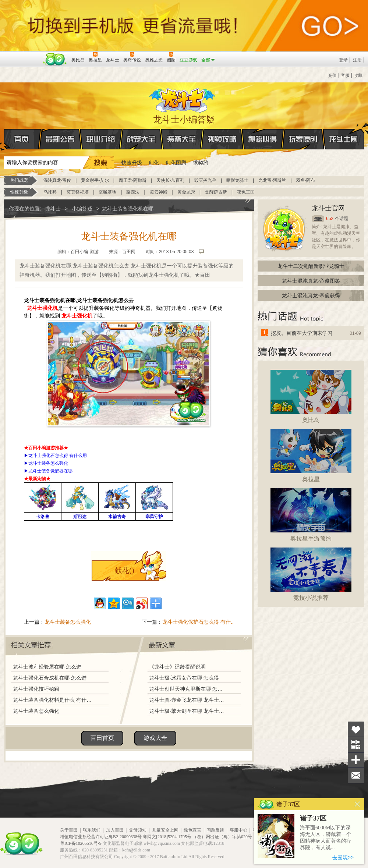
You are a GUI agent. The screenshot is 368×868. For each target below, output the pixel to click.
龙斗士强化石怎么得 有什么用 (58, 456)
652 (330, 219)
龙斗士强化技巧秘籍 (36, 689)
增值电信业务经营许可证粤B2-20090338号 (101, 837)
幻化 (154, 163)
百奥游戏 (22, 55)
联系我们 (92, 830)
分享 (356, 760)
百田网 (55, 59)
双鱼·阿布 (306, 180)
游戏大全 (155, 738)
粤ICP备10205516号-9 (81, 843)
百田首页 (102, 738)
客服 (345, 75)
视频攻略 (222, 139)
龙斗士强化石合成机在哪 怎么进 (50, 678)
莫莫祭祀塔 (78, 192)
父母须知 (138, 830)
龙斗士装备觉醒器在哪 (50, 471)
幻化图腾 (176, 163)
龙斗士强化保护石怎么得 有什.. (198, 622)
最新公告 (60, 139)
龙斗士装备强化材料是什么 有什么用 (54, 700)
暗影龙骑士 (237, 180)
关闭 (358, 804)
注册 (357, 60)
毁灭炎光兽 (205, 180)
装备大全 (182, 139)
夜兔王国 (246, 192)
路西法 (133, 192)
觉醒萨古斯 (216, 192)
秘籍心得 (263, 139)
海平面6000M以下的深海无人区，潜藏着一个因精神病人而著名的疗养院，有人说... (326, 838)
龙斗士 (183, 99)
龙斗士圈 (344, 132)
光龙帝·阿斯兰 (272, 180)
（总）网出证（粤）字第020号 (222, 837)
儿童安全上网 (165, 830)
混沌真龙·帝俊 (57, 180)
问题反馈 (215, 830)
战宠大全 (141, 139)
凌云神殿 (159, 192)
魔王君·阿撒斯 (133, 180)
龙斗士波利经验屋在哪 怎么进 (47, 667)
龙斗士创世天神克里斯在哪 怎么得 (187, 689)
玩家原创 (303, 139)
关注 (356, 745)
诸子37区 (313, 818)
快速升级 (132, 163)
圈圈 (318, 219)
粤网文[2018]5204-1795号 (167, 837)
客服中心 (238, 830)
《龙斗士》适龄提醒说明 (177, 667)
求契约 (201, 163)
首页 (4, 139)
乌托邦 (50, 192)
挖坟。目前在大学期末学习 (302, 333)
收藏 (358, 75)
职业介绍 (101, 139)
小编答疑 (82, 209)
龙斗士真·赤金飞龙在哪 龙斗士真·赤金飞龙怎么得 (187, 700)
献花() (124, 570)
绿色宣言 (192, 830)
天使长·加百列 (170, 180)
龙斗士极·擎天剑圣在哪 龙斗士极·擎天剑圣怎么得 (187, 711)
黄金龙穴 (186, 192)
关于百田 (69, 830)
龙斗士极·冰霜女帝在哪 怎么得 (184, 678)
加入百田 (115, 830)
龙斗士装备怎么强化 (48, 463)
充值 (332, 75)
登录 (343, 60)
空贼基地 (107, 192)
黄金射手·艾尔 (95, 180)
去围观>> (343, 857)
